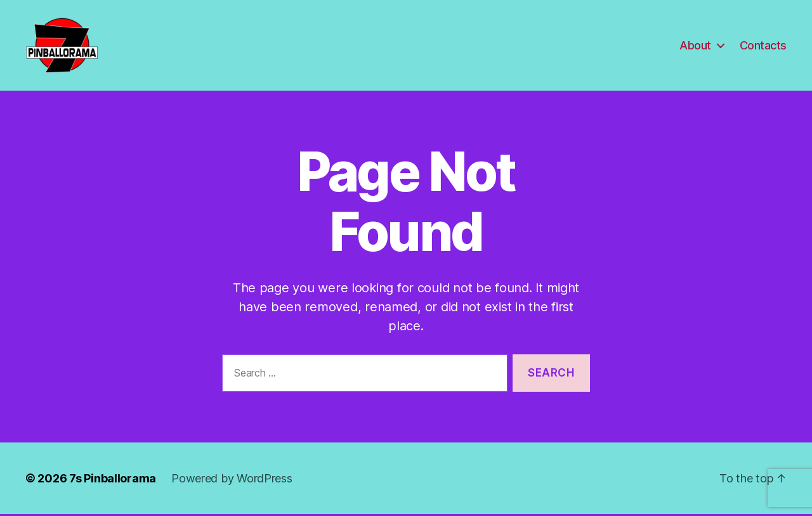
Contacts (763, 46)
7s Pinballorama (113, 480)
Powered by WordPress (232, 480)
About (695, 46)
